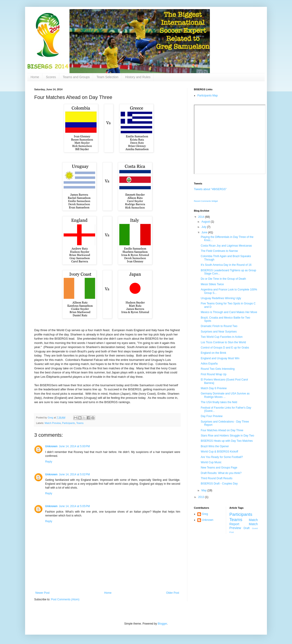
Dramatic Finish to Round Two (219, 326)
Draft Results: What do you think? (221, 473)
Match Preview (53, 423)
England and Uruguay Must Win (220, 358)
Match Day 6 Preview (214, 388)
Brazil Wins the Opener (215, 446)
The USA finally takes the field (219, 402)
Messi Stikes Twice (212, 284)
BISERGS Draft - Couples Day (219, 484)
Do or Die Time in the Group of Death (223, 279)
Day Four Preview (212, 416)
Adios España (209, 364)
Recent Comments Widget (206, 201)
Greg (205, 514)
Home (35, 77)
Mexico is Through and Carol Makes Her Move (229, 312)
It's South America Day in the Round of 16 (226, 265)
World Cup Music (211, 462)
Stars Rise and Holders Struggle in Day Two (227, 436)
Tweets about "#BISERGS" (210, 189)
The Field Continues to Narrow (219, 251)
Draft (247, 528)
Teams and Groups (76, 77)
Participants (68, 423)
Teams (80, 423)
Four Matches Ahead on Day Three (222, 430)
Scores (51, 77)
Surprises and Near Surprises (219, 332)
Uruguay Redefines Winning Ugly (221, 298)
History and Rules (138, 77)
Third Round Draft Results (217, 478)
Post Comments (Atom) (65, 599)
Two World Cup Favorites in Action (222, 337)
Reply (49, 462)
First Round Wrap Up (214, 374)
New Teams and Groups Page (219, 468)
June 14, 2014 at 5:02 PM (74, 474)
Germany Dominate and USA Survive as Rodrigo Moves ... (225, 395)
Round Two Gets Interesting (218, 369)
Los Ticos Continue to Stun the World (223, 342)
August (206, 222)
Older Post (173, 593)
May (204, 490)
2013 (202, 497)
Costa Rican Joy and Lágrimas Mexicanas (226, 246)
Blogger (162, 624)
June (205, 232)
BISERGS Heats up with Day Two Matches (227, 441)
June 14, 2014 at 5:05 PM (74, 506)
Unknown (51, 446)
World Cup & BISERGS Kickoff (219, 452)
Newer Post (42, 593)
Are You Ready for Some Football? (222, 457)
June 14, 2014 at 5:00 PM (74, 446)
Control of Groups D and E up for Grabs (225, 348)
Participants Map (207, 96)
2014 (202, 217)
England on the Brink (213, 353)
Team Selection (107, 77)
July (204, 227)
